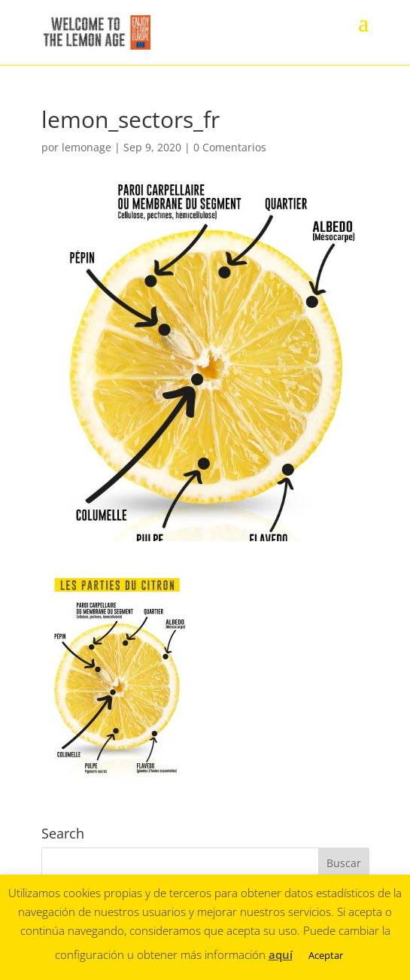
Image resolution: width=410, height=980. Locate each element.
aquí (281, 954)
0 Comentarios (230, 147)
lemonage (87, 147)
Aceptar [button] (326, 955)
